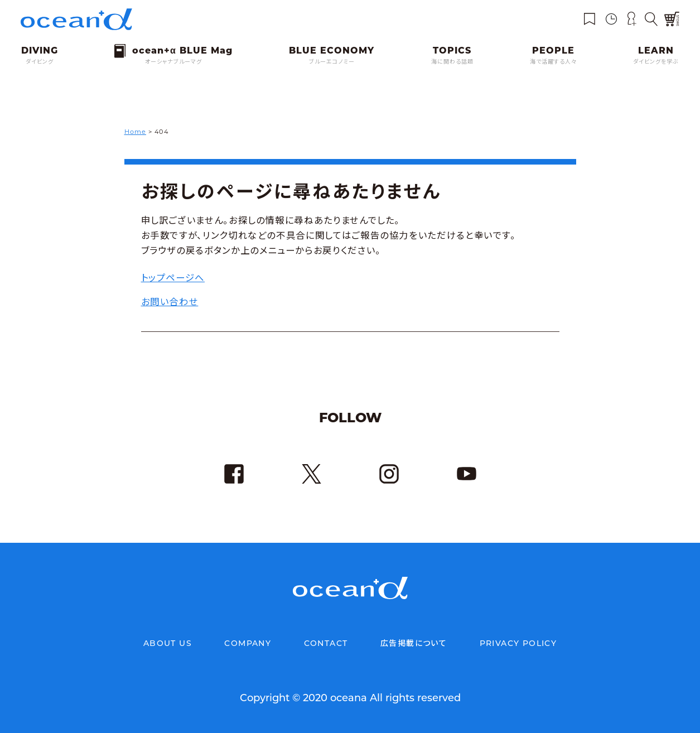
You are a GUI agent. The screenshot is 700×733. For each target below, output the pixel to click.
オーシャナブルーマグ (173, 62)
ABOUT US (168, 643)
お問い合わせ (170, 302)
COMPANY (248, 643)
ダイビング (40, 62)
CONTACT (326, 643)
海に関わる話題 (452, 62)
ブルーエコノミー (332, 62)
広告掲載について (414, 643)
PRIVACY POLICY (518, 643)
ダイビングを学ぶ (656, 62)
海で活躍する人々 (553, 62)
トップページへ (173, 278)
